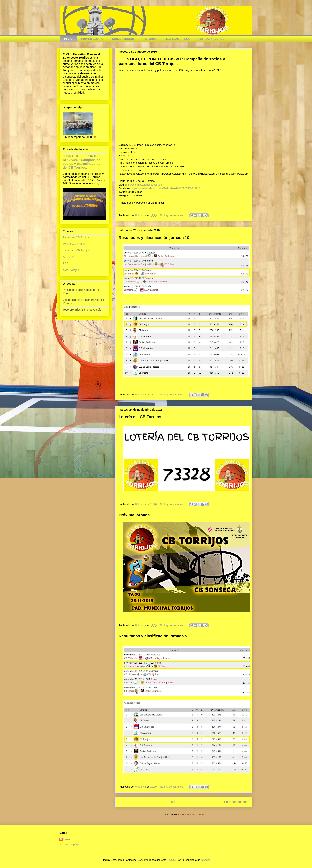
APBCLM (69, 257)
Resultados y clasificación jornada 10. (155, 238)
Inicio (171, 802)
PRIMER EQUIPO (92, 39)
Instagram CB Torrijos (76, 250)
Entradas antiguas (237, 802)
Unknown (69, 839)
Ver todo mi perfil (69, 844)
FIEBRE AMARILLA (177, 39)
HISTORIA (149, 39)
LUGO (171, 860)
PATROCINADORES (211, 39)
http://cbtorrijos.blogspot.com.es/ (144, 185)
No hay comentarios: (172, 215)
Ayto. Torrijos (71, 270)
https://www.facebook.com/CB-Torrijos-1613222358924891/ (165, 188)
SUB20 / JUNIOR (123, 39)
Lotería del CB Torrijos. (140, 417)
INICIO (68, 39)
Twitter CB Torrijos (74, 244)
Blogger (205, 860)
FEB (66, 263)
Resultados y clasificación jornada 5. (153, 636)
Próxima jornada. (135, 515)
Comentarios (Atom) (192, 815)
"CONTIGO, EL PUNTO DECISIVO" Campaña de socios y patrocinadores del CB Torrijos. (172, 61)
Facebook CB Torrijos (76, 237)
